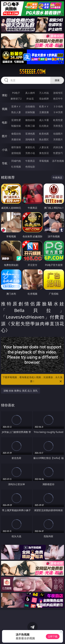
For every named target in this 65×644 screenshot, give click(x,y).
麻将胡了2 (16, 99)
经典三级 (30, 126)
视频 (5, 109)
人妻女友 (44, 147)
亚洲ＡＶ (16, 106)
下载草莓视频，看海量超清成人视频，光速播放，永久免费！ (32, 379)
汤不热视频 (58, 161)
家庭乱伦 (30, 147)
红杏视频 (16, 167)
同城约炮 (16, 161)
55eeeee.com (32, 72)
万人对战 (44, 93)
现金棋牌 (44, 99)
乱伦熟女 (44, 126)
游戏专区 (58, 93)
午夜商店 (30, 161)
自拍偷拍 (30, 106)
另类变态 (58, 126)
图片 (5, 136)
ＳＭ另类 (58, 112)
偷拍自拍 (30, 120)
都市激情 (16, 147)
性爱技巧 (58, 153)
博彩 (5, 95)
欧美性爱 (58, 120)
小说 (5, 150)
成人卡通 (44, 120)
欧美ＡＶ (44, 106)
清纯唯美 (30, 139)
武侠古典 (58, 147)
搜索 (57, 80)
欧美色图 (44, 134)
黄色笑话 (44, 153)
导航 (5, 163)
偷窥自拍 (16, 134)
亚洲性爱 (16, 120)
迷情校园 (16, 153)
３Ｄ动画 (58, 106)
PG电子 (16, 93)
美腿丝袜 (16, 139)
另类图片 (58, 139)
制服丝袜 (16, 126)
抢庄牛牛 (58, 99)
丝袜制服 (30, 112)
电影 (5, 122)
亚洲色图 (30, 134)
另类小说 (30, 153)
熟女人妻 (16, 112)
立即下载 (53, 636)
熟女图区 (44, 139)
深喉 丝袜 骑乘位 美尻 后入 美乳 (21, 391)
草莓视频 (44, 161)
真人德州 (30, 93)
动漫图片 (58, 134)
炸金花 (30, 99)
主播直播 (44, 112)
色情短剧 (30, 167)
